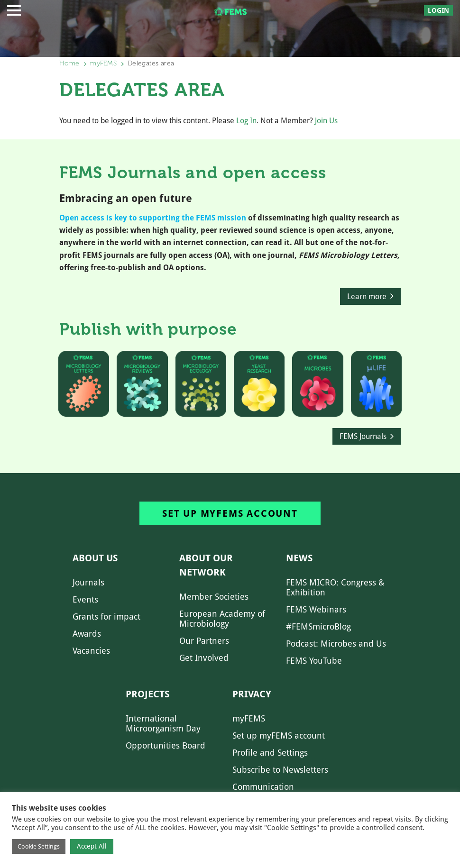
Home (69, 63)
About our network (206, 565)
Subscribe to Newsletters (280, 770)
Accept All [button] (92, 846)
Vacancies (91, 651)
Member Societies (214, 597)
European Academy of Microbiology (222, 619)
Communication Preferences (263, 792)
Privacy (252, 694)
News (299, 558)
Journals (88, 582)
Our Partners (204, 641)
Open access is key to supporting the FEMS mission (153, 218)
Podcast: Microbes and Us (336, 644)
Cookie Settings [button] (39, 846)
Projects (147, 694)
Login (438, 10)
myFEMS (103, 63)
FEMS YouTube (314, 661)
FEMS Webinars (316, 609)
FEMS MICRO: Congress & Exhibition (335, 587)
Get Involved (204, 658)
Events (85, 599)
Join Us (326, 121)
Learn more (367, 297)
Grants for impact (106, 617)
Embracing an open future (126, 198)
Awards (87, 634)
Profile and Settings (270, 753)
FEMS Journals (363, 436)
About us (95, 558)
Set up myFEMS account (230, 513)
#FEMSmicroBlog (318, 626)
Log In (246, 121)
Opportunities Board (166, 745)
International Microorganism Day (163, 723)
